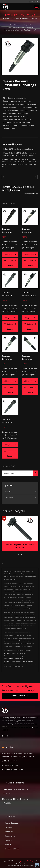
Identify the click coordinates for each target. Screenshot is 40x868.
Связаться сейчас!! (20, 696)
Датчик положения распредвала (13, 659)
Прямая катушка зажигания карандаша (20, 27)
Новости (8, 844)
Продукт (27, 25)
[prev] (3, 177)
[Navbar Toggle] (36, 7)
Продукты (9, 832)
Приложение (9, 497)
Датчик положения (9, 664)
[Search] (17, 473)
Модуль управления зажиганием (25, 664)
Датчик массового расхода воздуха (14, 656)
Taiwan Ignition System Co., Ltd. (25, 861)
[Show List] (37, 194)
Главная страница (12, 823)
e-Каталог (9, 840)
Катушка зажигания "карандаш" (13, 661)
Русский (35, 2)
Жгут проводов (21, 653)
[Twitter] (5, 736)
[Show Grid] (34, 194)
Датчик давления (28, 661)
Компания (9, 827)
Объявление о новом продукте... (15, 789)
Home (12, 25)
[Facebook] (3, 736)
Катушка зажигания (10, 653)
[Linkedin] (8, 736)
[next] (36, 177)
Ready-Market (29, 865)
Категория (19, 25)
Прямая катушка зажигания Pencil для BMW (20, 30)
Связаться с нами (18, 667)
